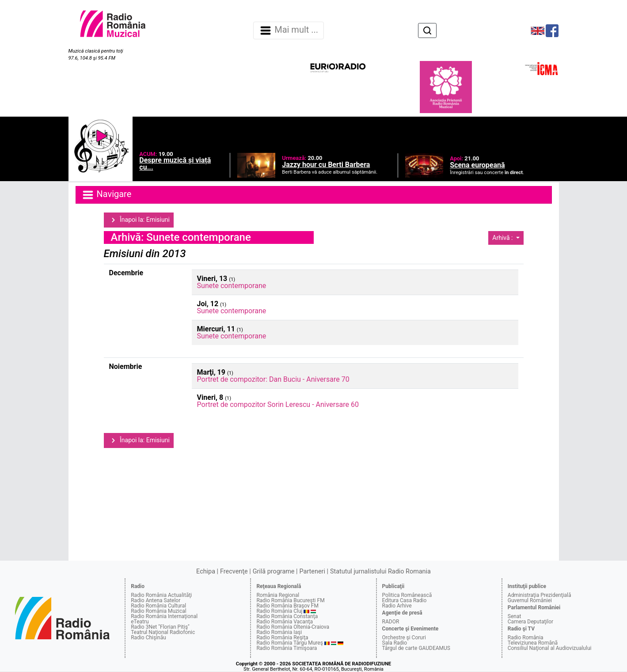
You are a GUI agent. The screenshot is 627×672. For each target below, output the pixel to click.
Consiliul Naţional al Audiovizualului (550, 648)
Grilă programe (274, 571)
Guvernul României (530, 600)
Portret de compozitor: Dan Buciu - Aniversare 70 (273, 379)
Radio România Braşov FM (287, 606)
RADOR (391, 622)
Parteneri (312, 571)
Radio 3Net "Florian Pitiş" (160, 627)
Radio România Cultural (158, 606)
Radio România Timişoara (287, 648)
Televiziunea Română (533, 643)
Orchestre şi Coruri (404, 638)
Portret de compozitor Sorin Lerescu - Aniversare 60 (278, 404)
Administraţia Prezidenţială (540, 595)
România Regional (278, 595)
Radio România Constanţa (287, 616)
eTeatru (140, 622)
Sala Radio (395, 643)
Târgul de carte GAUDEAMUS (416, 648)
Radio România (526, 638)
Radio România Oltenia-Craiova (293, 627)
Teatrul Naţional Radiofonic (163, 632)
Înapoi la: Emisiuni (139, 220)
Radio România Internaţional (164, 616)
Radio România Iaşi (279, 632)
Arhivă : (503, 238)
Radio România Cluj (279, 611)
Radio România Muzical (158, 611)
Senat (515, 616)
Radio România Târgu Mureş (289, 643)
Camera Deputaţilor (530, 622)
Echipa (206, 571)
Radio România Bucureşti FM (290, 600)
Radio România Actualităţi (161, 595)
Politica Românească (407, 595)
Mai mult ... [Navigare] (289, 30)
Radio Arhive (397, 606)
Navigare (106, 195)
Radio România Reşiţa (282, 638)
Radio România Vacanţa (285, 622)
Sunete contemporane (232, 286)
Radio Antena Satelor (156, 600)
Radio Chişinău (148, 638)
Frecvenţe (234, 571)
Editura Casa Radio (405, 600)
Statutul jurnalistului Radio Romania (380, 571)
